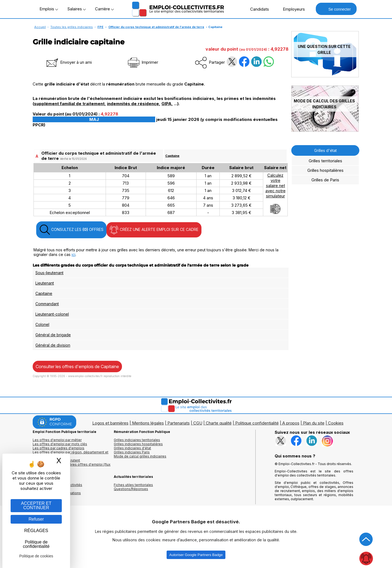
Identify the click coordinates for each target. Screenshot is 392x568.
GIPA (166, 104)
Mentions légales (148, 423)
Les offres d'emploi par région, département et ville (71, 454)
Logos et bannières (110, 423)
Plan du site (314, 423)
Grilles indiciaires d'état (132, 448)
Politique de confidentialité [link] (36, 544)
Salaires (76, 9)
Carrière (104, 9)
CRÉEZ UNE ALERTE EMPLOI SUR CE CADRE (154, 230)
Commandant (47, 304)
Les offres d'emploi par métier (57, 440)
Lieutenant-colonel (52, 314)
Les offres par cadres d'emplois (59, 448)
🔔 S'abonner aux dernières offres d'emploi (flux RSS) (72, 466)
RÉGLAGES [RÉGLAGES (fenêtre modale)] (36, 531)
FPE (100, 27)
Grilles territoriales (325, 161)
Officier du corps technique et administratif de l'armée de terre (156, 27)
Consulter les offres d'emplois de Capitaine (77, 367)
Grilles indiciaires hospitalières (138, 444)
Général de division (53, 345)
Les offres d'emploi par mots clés (60, 444)
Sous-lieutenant (49, 273)
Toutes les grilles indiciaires (72, 27)
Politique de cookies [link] (36, 556)
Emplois (49, 9)
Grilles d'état (325, 150)
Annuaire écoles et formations (57, 493)
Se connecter (336, 9)
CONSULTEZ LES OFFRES (71, 230)
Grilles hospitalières (325, 170)
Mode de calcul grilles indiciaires (140, 456)
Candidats (257, 9)
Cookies (336, 423)
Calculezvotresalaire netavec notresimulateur (275, 194)
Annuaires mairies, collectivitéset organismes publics (57, 487)
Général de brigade (53, 335)
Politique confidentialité (257, 423)
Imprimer (143, 62)
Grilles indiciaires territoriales (137, 440)
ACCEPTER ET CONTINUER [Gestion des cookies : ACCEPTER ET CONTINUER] (36, 506)
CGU (198, 423)
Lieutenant (45, 283)
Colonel (42, 324)
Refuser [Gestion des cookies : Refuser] (36, 519)
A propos (291, 423)
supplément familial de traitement (69, 104)
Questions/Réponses (131, 489)
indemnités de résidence (133, 104)
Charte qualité (219, 423)
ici (73, 254)
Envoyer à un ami (69, 62)
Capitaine (172, 156)
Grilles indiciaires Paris (132, 452)
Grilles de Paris (325, 180)
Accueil (40, 27)
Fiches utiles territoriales (133, 485)
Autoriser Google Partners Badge (196, 555)
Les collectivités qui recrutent (56, 460)
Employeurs (291, 9)
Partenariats (179, 423)
